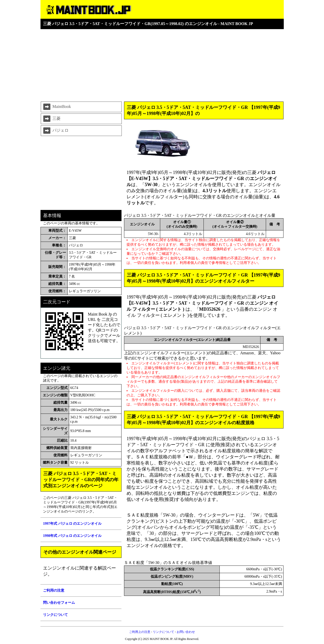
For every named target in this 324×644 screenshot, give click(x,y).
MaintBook (57, 107)
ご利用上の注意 (140, 632)
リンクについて (164, 632)
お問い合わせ (186, 632)
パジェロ (55, 131)
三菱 (51, 119)
